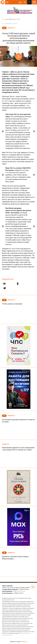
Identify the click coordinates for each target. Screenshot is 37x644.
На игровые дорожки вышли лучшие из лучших (18, 421)
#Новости (11, 28)
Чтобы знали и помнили (12, 304)
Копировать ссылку (10, 23)
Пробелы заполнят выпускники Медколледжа (15, 558)
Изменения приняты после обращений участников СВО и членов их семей (18, 449)
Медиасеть (24, 642)
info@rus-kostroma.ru (19, 591)
